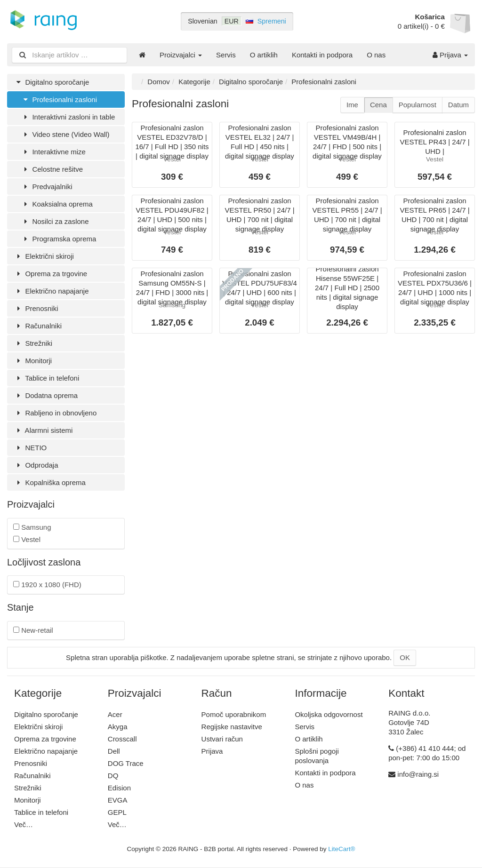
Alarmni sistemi (43, 430)
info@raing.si (418, 774)
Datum (458, 105)
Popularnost (418, 105)
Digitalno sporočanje (52, 82)
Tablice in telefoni (47, 378)
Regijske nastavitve (232, 727)
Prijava (450, 55)
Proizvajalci (181, 55)
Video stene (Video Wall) (65, 134)
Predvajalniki (47, 187)
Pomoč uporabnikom (234, 714)
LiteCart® (341, 849)
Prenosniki (36, 308)
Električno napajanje (52, 291)
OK (405, 657)
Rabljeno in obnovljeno (55, 413)
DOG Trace (126, 763)
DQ (113, 776)
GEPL (117, 812)
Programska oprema (59, 239)
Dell (114, 751)
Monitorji (33, 361)
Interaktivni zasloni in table (68, 117)
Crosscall (122, 739)
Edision (119, 788)
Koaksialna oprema (57, 204)
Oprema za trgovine (51, 274)
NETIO (30, 448)
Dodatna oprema (46, 395)
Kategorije (194, 82)
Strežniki (33, 343)
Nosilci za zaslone (55, 221)
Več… (24, 824)
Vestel (27, 539)
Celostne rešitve (52, 169)
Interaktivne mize (53, 152)
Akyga (118, 727)
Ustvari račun (222, 739)
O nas (376, 55)
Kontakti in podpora (322, 55)
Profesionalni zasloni (59, 100)
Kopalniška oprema (50, 482)
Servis (226, 55)
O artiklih (264, 55)
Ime (352, 105)
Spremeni (272, 21)
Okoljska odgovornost (329, 714)
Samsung (32, 527)
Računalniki (38, 326)
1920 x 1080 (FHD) (47, 585)
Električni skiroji (44, 256)
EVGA (118, 800)
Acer (115, 714)
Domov (159, 82)
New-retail (33, 630)
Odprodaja (36, 465)
